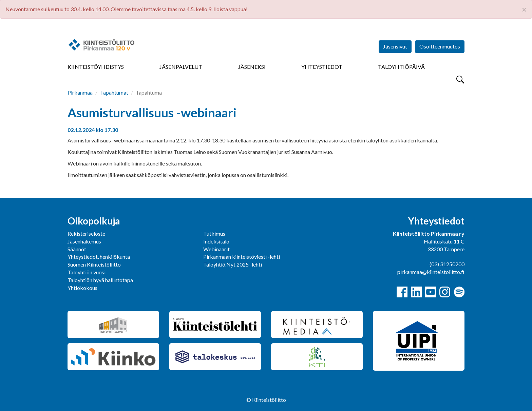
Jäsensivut (395, 46)
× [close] (524, 9)
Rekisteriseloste (86, 233)
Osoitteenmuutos (440, 46)
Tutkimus (214, 233)
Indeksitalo (216, 241)
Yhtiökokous (82, 288)
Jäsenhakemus (84, 241)
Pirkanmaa (80, 92)
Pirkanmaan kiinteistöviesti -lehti (242, 257)
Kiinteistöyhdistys (96, 67)
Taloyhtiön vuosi (87, 272)
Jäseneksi (252, 67)
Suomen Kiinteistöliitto (94, 264)
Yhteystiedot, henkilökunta (99, 257)
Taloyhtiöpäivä (401, 67)
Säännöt (77, 249)
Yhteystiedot (322, 67)
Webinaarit (216, 249)
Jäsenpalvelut (181, 67)
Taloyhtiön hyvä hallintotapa (100, 280)
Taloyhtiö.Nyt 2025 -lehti (233, 264)
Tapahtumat (114, 92)
